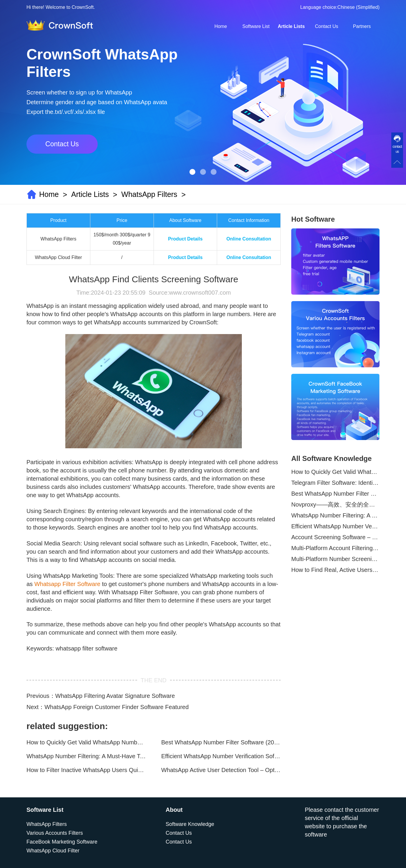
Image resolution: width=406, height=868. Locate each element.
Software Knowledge (190, 824)
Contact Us (326, 26)
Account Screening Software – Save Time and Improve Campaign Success (335, 537)
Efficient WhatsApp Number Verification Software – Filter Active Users (221, 756)
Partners (362, 26)
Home (221, 26)
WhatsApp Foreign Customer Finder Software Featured (117, 707)
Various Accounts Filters (55, 833)
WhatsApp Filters (149, 194)
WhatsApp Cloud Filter (53, 851)
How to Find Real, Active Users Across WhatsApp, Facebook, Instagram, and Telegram (335, 570)
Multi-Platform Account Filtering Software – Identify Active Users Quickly (335, 548)
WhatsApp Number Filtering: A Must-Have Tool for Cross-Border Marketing (86, 756)
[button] (192, 172)
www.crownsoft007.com (200, 293)
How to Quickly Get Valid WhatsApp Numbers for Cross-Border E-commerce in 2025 (86, 742)
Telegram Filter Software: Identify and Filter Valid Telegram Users (335, 483)
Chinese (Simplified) (358, 7)
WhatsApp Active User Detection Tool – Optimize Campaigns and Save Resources (221, 770)
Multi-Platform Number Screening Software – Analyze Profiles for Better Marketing (335, 559)
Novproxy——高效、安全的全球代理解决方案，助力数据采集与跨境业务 (335, 504)
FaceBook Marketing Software (62, 842)
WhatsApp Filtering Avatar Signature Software (115, 696)
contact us (397, 149)
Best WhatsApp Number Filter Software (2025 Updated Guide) (221, 742)
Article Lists (291, 26)
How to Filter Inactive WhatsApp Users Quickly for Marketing (86, 770)
